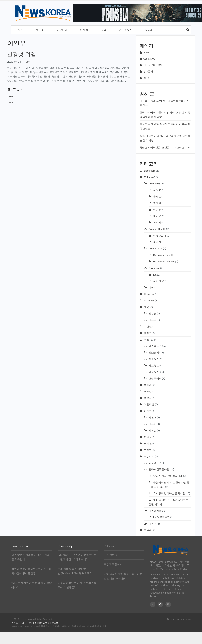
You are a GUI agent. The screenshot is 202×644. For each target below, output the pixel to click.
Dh (155, 275)
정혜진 (148, 443)
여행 (151, 287)
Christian (154, 183)
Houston (149, 294)
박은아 (148, 398)
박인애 (153, 417)
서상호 (157, 190)
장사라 (157, 222)
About (148, 30)
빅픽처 (153, 524)
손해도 (157, 196)
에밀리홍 (149, 404)
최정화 (148, 450)
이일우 (27, 62)
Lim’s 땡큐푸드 (161, 517)
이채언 (157, 242)
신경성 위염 (22, 54)
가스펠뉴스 (126, 30)
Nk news (149, 300)
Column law (156, 248)
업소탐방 (154, 352)
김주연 (153, 313)
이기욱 (157, 216)
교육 (104, 30)
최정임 (153, 430)
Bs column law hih (164, 255)
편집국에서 (155, 378)
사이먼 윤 (159, 281)
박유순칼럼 (160, 236)
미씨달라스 (155, 510)
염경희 (157, 203)
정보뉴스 (154, 359)
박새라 (148, 385)
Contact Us (149, 59)
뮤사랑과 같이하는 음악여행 (169, 493)
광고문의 (148, 71)
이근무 (157, 210)
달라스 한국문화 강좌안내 (168, 476)
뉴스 (21, 30)
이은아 (153, 424)
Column (148, 177)
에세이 (84, 30)
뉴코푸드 (154, 463)
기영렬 (148, 326)
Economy (154, 268)
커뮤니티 (62, 30)
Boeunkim (150, 171)
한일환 (148, 530)
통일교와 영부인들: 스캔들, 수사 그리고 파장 (165, 147)
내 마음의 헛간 (112, 555)
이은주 (153, 320)
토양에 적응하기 (113, 564)
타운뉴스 (154, 372)
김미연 (148, 333)
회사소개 (16, 623)
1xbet (10, 102)
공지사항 (26, 623)
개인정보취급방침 (153, 65)
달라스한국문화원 (159, 469)
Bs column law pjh (164, 261)
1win (10, 96)
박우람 (148, 391)
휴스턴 (147, 78)
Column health (157, 229)
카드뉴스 (154, 365)
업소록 (40, 30)
